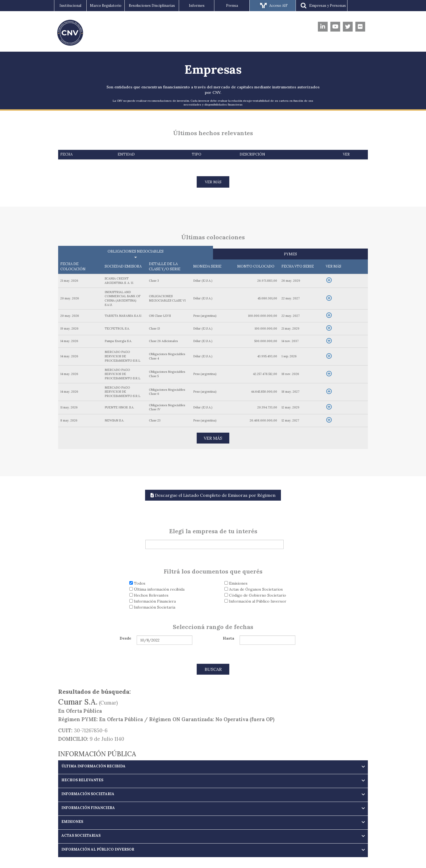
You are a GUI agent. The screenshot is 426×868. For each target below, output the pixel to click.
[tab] (213, 767)
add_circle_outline (329, 280)
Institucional (70, 6)
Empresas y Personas (322, 6)
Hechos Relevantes (149, 595)
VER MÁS (213, 182)
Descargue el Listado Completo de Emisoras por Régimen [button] (213, 495)
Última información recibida (157, 589)
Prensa (232, 6)
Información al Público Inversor (255, 601)
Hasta (228, 638)
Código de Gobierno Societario (255, 595)
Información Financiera (153, 601)
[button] (213, 766)
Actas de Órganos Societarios (254, 589)
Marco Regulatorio (106, 6)
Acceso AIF (273, 6)
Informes (197, 6)
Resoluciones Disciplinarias (152, 6)
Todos (137, 583)
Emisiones (236, 583)
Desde (125, 638)
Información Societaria (152, 607)
